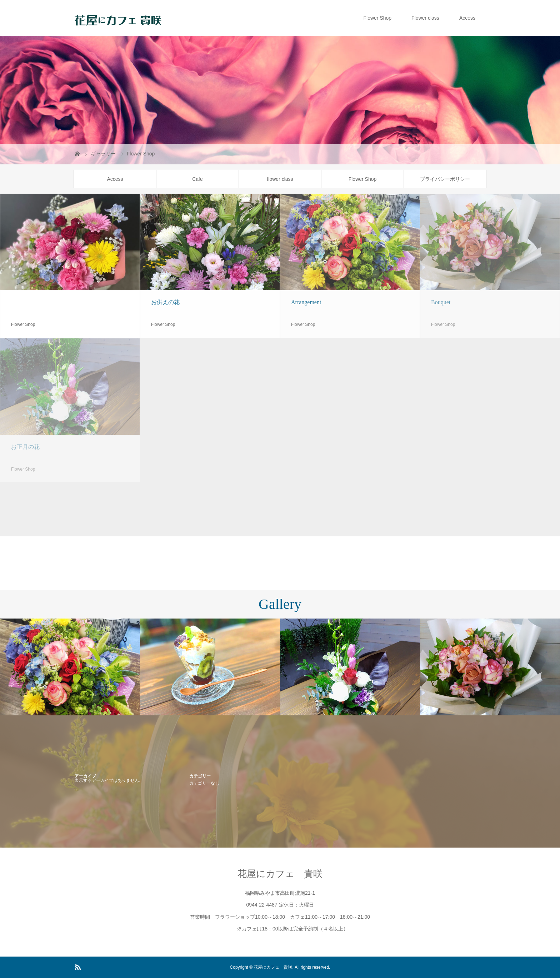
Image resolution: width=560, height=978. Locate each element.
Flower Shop (377, 18)
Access (467, 18)
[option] (70, 667)
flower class (280, 179)
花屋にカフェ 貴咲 (280, 874)
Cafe (197, 179)
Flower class (425, 18)
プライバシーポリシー (445, 179)
